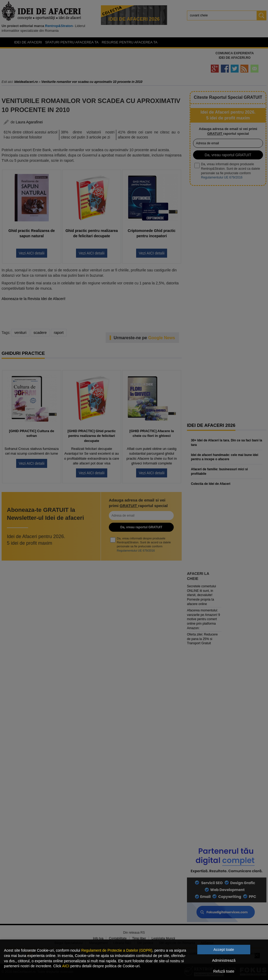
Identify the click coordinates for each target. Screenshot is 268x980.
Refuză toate (224, 971)
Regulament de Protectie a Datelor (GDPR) (117, 950)
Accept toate (224, 950)
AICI (66, 966)
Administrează (224, 960)
